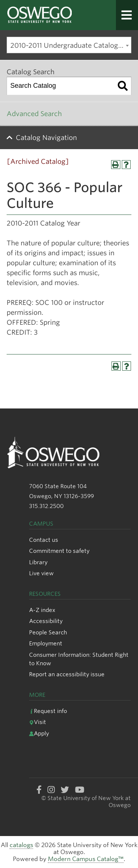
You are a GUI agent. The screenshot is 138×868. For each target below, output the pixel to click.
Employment (46, 643)
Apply (39, 733)
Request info (48, 711)
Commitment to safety (59, 551)
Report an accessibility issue (67, 674)
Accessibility (46, 621)
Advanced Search (34, 114)
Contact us (44, 540)
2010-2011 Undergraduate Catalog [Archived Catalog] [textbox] (71, 45)
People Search (48, 632)
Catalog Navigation (46, 138)
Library (38, 562)
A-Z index (42, 610)
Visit (38, 722)
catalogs (21, 845)
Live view (41, 573)
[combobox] (69, 45)
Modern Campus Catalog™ (86, 859)
